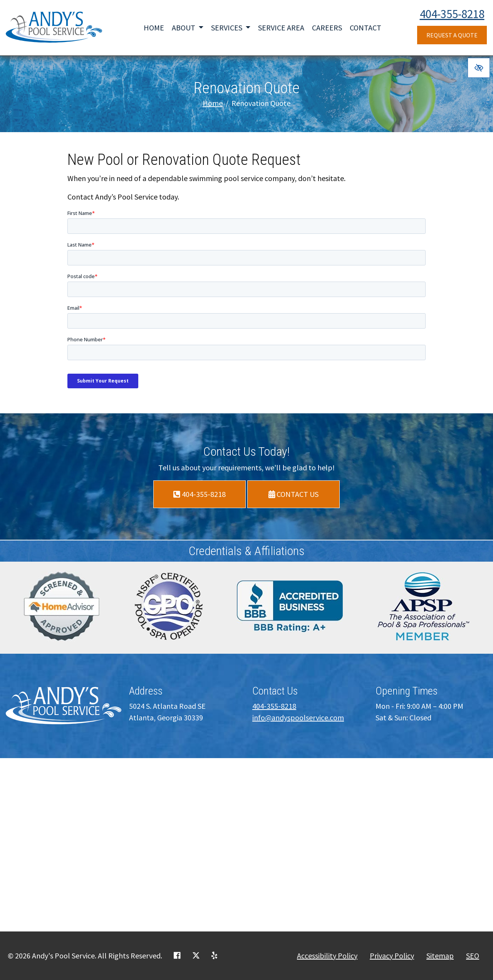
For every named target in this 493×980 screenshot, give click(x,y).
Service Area (281, 28)
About (188, 28)
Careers (327, 28)
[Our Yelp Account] (214, 956)
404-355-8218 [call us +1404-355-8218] (452, 14)
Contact (366, 28)
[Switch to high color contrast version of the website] (479, 68)
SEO (473, 956)
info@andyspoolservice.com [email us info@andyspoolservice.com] (298, 717)
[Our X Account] (196, 956)
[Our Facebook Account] (177, 956)
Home (154, 28)
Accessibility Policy (327, 956)
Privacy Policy (392, 956)
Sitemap (440, 956)
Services (231, 28)
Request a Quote (452, 35)
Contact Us (294, 494)
